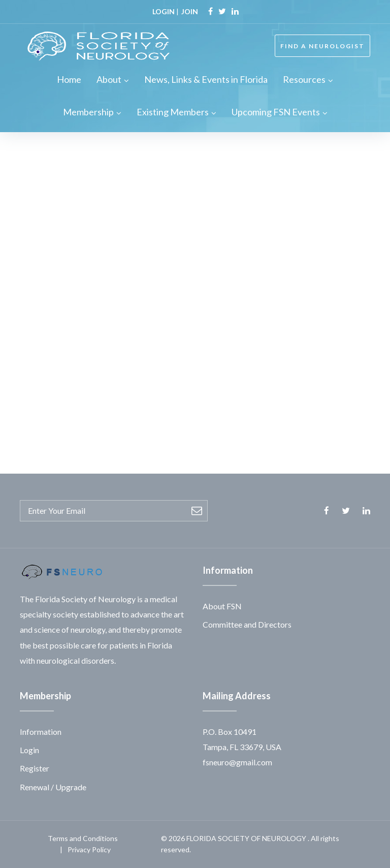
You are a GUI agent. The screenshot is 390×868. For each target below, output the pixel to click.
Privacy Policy (89, 849)
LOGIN (164, 11)
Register (35, 768)
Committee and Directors (247, 624)
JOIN (190, 11)
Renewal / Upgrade (53, 787)
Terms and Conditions (83, 838)
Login (29, 750)
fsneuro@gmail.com (237, 762)
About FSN (222, 606)
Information (41, 732)
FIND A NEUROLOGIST (322, 46)
